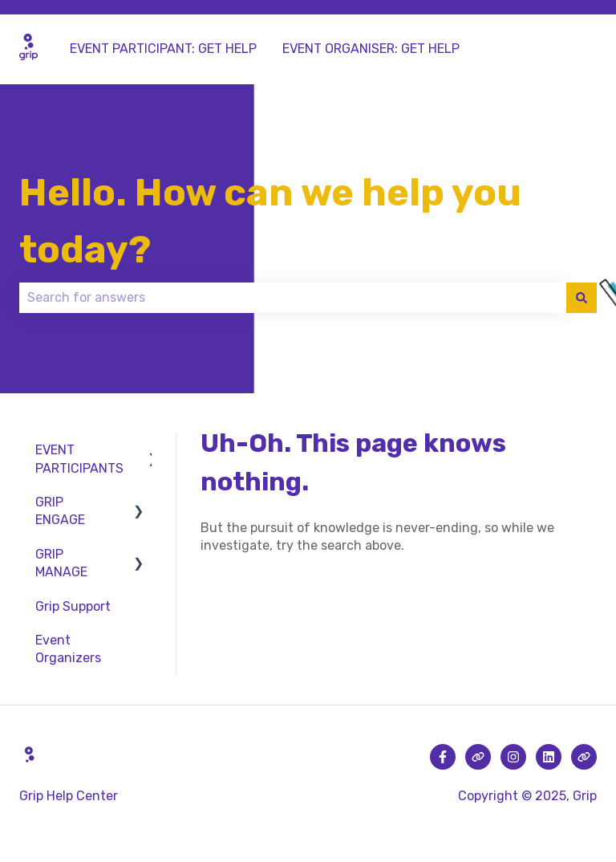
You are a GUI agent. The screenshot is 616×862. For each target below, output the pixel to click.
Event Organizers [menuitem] (68, 649)
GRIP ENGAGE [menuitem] (60, 511)
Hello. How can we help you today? (270, 221)
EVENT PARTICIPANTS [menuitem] (79, 459)
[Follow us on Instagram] (513, 757)
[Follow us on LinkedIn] (549, 757)
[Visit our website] (478, 757)
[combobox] (293, 298)
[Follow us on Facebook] (443, 757)
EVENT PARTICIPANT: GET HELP (163, 49)
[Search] (582, 298)
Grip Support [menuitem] (73, 606)
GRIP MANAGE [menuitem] (61, 563)
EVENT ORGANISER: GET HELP (371, 49)
